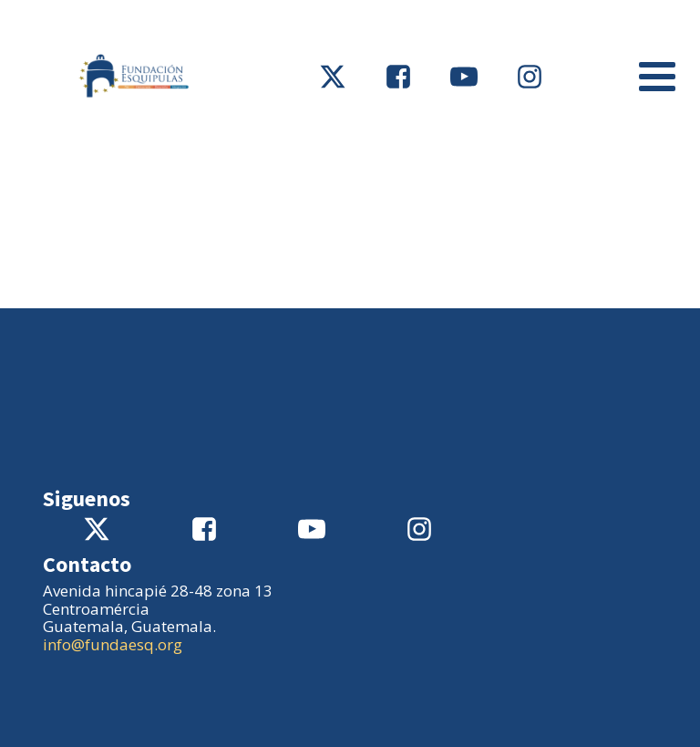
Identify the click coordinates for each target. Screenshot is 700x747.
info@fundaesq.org (113, 644)
